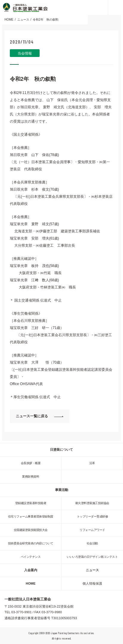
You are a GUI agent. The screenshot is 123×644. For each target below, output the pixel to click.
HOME (31, 583)
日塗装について (61, 450)
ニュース (92, 570)
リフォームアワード (92, 530)
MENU (115, 7)
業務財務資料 (31, 477)
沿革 (92, 463)
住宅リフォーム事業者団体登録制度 (31, 516)
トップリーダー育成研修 (92, 516)
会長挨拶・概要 (31, 463)
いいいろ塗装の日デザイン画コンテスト (92, 557)
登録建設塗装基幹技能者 (31, 503)
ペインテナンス (31, 557)
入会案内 (31, 570)
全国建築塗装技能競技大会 (31, 530)
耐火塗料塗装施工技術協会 (92, 503)
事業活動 (62, 490)
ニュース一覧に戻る (32, 416)
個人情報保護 (92, 583)
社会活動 (92, 543)
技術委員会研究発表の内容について (31, 543)
